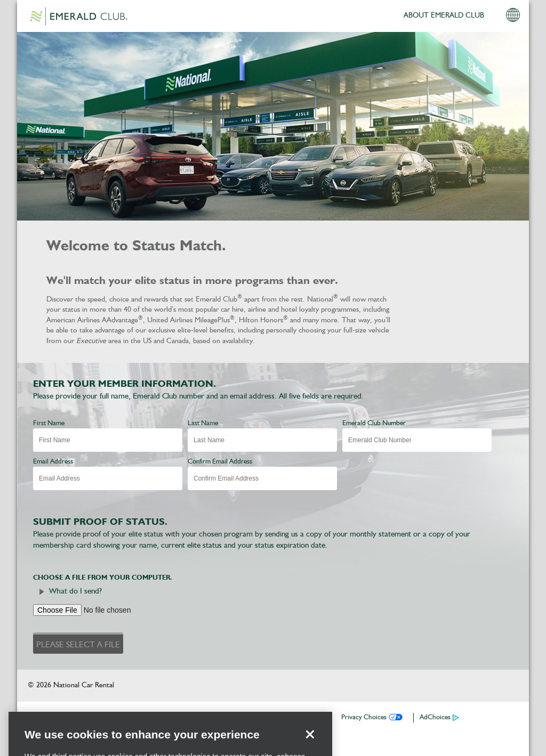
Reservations (211, 717)
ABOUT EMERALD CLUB (444, 15)
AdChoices (435, 717)
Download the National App (134, 717)
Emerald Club (78, 16)
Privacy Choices (364, 717)
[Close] (310, 745)
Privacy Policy (262, 717)
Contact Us (310, 717)
